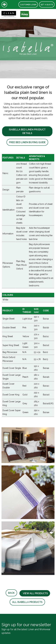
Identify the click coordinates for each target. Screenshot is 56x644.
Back (11, 593)
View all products (35, 593)
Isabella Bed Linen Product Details (27, 131)
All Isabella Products (27, 602)
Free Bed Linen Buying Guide (27, 142)
